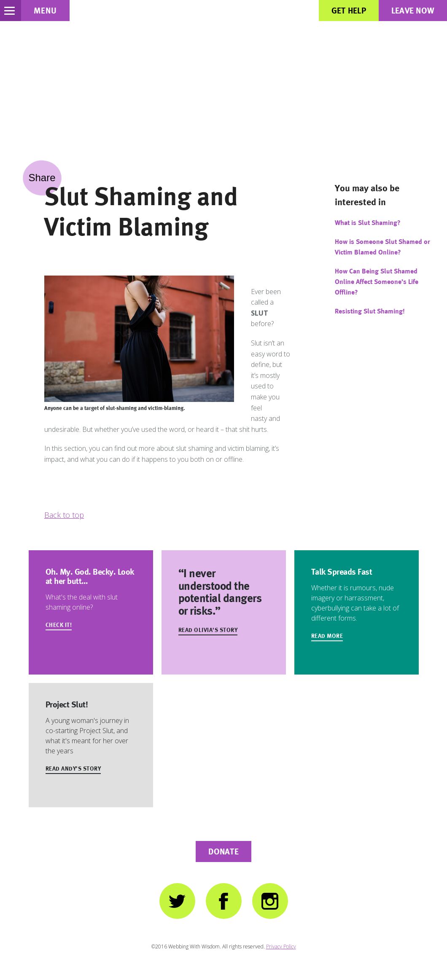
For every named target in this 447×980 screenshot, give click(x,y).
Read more (327, 636)
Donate (223, 851)
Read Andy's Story (73, 768)
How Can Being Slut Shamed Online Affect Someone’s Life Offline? (377, 282)
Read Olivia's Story (208, 630)
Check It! (59, 625)
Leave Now (413, 11)
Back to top (64, 515)
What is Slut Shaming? (368, 223)
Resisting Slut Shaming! (370, 311)
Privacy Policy (281, 947)
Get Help (349, 11)
